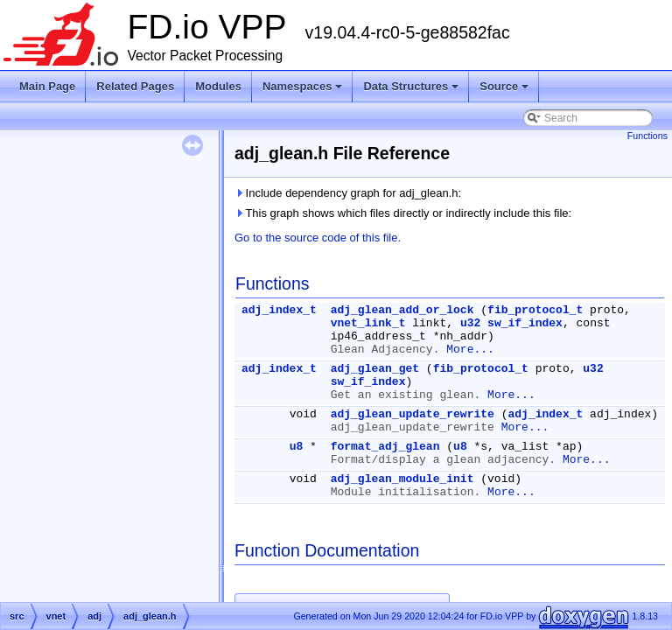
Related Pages (135, 86)
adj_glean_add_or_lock (402, 310)
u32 (470, 323)
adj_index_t (279, 310)
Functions (647, 136)
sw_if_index (525, 323)
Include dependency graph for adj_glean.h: (348, 193)
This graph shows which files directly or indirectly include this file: (403, 213)
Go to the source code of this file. (318, 238)
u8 (297, 447)
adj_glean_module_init (402, 479)
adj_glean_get (375, 369)
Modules (218, 86)
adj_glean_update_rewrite (413, 414)
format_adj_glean (385, 447)
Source (505, 91)
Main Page (47, 86)
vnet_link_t (368, 323)
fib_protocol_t (535, 310)
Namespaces (304, 91)
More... (470, 350)
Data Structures (412, 91)
